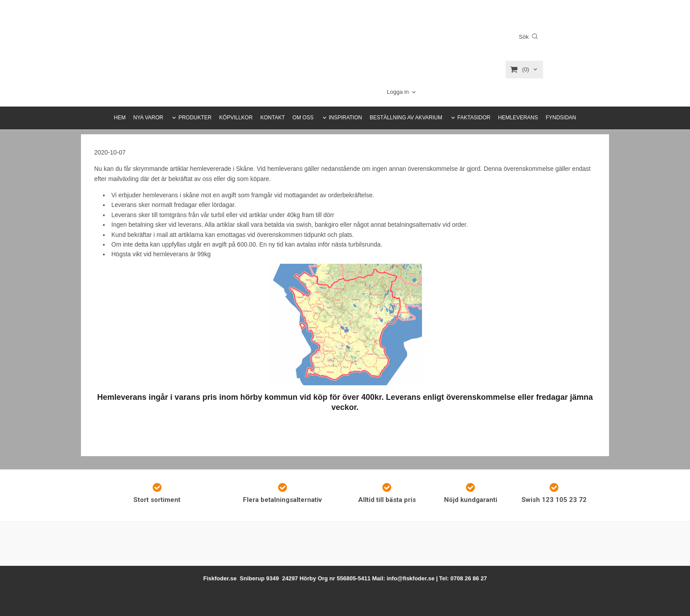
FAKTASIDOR (474, 118)
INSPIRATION (345, 118)
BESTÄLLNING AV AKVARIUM (406, 118)
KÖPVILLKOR (236, 118)
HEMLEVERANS (518, 118)
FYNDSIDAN (561, 118)
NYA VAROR (148, 118)
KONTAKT (272, 118)
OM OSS (303, 118)
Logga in (398, 92)
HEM (120, 118)
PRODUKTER (195, 118)
